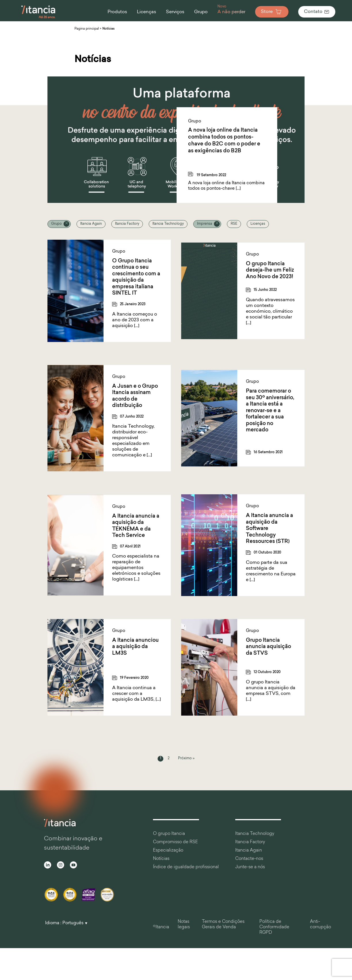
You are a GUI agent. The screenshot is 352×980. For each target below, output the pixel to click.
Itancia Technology (168, 224)
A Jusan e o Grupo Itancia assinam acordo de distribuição (135, 396)
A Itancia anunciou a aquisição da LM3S (135, 647)
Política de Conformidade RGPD (274, 927)
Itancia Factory (127, 224)
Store (272, 12)
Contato (317, 12)
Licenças (258, 224)
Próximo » (186, 758)
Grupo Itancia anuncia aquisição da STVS (268, 647)
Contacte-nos (249, 859)
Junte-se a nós (250, 867)
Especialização (168, 851)
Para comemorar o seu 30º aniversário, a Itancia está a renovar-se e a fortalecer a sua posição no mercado (270, 411)
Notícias (161, 859)
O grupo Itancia (169, 834)
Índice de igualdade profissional (186, 867)
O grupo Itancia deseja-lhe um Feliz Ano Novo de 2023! (270, 270)
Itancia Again (91, 224)
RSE (234, 224)
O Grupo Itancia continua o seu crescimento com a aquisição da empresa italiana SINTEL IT (136, 277)
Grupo (57, 224)
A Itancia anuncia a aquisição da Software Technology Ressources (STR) (269, 529)
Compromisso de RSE (175, 842)
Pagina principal (87, 29)
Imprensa (205, 224)
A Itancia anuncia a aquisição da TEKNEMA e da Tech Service (136, 526)
